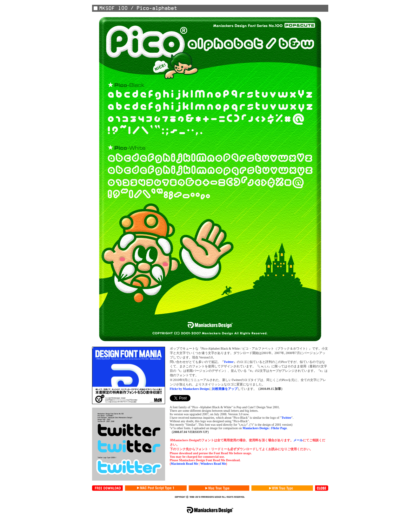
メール (298, 440)
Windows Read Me (213, 464)
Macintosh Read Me (184, 464)
